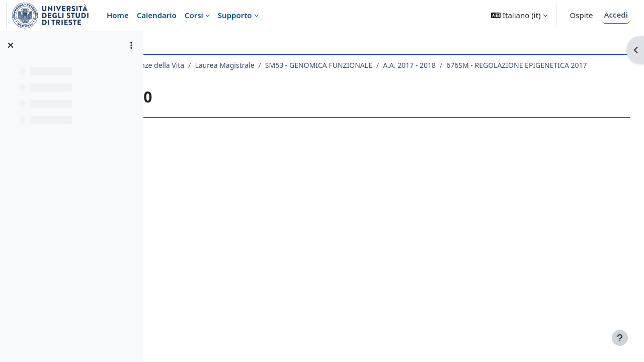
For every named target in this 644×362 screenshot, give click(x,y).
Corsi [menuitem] (194, 15)
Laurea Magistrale (314, 65)
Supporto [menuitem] (235, 15)
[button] (519, 15)
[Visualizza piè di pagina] (620, 338)
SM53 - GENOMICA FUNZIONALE (408, 65)
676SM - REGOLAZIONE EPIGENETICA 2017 (244, 78)
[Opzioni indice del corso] (131, 45)
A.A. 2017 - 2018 (499, 65)
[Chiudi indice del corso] (11, 45)
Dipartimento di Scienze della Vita (218, 65)
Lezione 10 (343, 78)
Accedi (616, 15)
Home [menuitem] (118, 15)
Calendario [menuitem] (157, 15)
